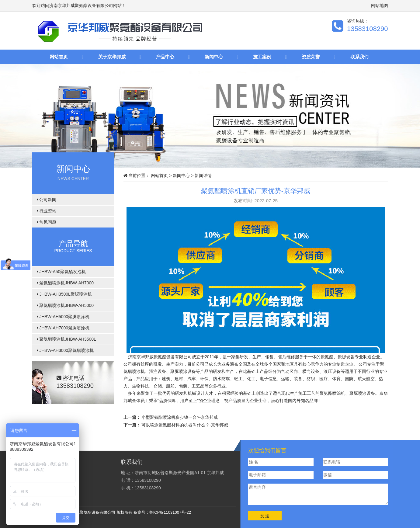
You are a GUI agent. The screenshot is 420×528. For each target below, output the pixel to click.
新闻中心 (214, 57)
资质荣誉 (311, 57)
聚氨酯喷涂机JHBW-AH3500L (66, 339)
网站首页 (59, 57)
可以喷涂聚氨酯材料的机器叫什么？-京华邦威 (185, 425)
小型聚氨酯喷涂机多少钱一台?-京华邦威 (179, 417)
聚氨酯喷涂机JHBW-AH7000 (65, 283)
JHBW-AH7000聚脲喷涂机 (63, 328)
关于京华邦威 (112, 57)
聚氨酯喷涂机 (332, 393)
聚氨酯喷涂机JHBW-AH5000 (65, 305)
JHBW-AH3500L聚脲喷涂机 (64, 294)
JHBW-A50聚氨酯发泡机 (61, 272)
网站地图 (380, 5)
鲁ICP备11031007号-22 (170, 512)
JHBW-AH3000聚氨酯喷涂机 (65, 350)
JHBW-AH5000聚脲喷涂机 (63, 317)
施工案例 (262, 57)
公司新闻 (47, 200)
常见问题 (47, 222)
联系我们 (359, 57)
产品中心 (165, 57)
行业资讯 (47, 211)
